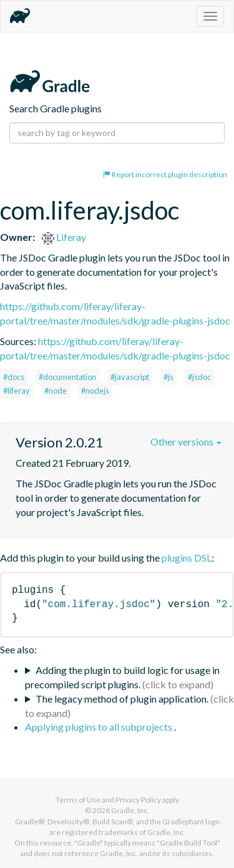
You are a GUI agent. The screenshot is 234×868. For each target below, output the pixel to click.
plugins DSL (187, 558)
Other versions (186, 441)
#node (56, 391)
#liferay (17, 391)
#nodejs (95, 391)
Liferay (64, 237)
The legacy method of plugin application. (122, 699)
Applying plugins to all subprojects (100, 727)
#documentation (67, 377)
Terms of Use (78, 800)
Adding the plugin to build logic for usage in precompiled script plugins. (122, 677)
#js (168, 377)
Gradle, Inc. (130, 810)
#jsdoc (199, 377)
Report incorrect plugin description (165, 174)
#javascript (130, 377)
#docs (14, 377)
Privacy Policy (138, 800)
